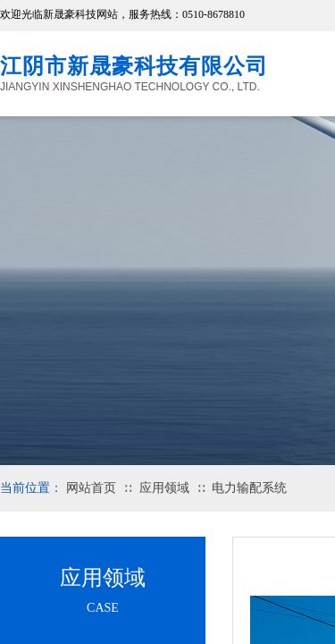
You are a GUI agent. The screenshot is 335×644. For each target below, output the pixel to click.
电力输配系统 (249, 488)
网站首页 (91, 488)
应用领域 (164, 488)
